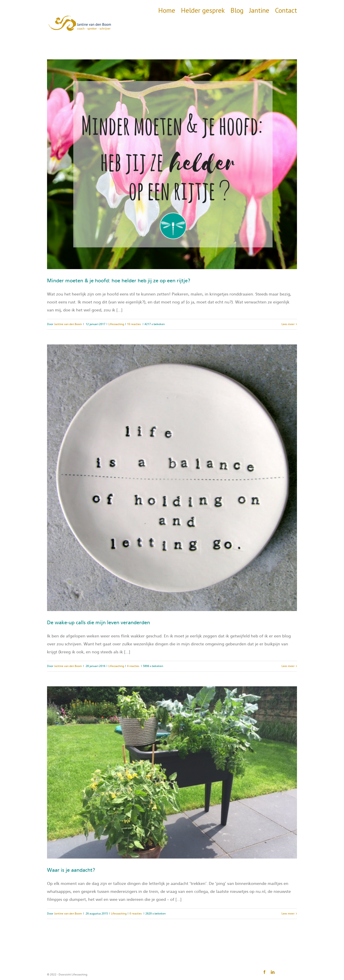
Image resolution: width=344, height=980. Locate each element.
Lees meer (288, 324)
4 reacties (133, 666)
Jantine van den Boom (68, 324)
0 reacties (136, 914)
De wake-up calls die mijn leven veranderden (98, 623)
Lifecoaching (116, 324)
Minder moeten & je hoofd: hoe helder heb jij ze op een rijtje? (119, 281)
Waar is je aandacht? (71, 870)
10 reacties (134, 324)
